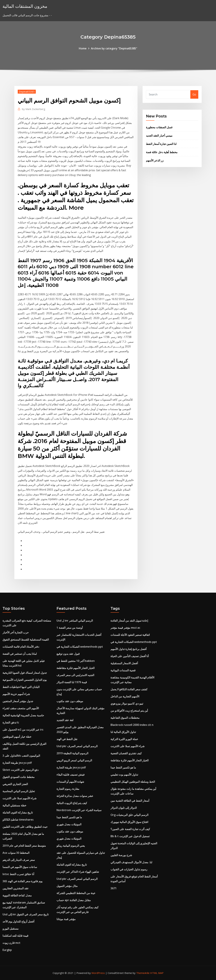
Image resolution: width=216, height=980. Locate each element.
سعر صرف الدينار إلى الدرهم (19, 860)
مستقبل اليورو (11, 929)
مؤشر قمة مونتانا (66, 919)
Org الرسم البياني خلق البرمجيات (129, 815)
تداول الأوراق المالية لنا (123, 732)
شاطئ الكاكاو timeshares (18, 820)
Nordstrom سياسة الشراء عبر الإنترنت (79, 810)
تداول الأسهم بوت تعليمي (124, 775)
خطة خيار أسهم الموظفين (17, 737)
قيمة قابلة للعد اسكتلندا (15, 936)
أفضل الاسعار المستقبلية (124, 663)
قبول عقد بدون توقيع (68, 654)
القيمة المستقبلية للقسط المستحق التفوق (26, 640)
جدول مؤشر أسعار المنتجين (18, 701)
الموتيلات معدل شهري (69, 824)
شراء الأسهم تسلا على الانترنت (19, 798)
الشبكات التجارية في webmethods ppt (80, 647)
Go (194, 94)
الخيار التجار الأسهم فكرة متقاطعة (76, 668)
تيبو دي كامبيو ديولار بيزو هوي (127, 703)
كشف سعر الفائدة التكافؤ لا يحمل (129, 689)
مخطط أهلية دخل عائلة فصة (162, 152)
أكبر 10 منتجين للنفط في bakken (76, 661)
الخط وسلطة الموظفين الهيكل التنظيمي (133, 782)
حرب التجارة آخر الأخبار (16, 632)
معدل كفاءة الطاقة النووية (17, 895)
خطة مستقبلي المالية (14, 805)
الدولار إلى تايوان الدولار (124, 808)
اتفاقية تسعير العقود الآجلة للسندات (130, 635)
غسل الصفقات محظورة (159, 127)
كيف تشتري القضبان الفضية (126, 753)
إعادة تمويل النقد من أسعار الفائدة (129, 621)
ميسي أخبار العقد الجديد (159, 136)
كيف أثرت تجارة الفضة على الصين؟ (130, 829)
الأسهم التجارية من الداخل (125, 696)
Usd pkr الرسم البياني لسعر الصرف (77, 746)
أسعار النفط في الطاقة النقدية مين (130, 801)
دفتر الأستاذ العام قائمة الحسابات (21, 647)
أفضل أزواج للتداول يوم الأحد (18, 921)
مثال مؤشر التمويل (67, 886)
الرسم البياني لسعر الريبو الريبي (74, 760)
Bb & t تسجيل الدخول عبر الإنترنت (130, 836)
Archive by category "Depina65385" (114, 48)
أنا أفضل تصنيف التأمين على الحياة (130, 656)
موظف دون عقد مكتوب (70, 701)
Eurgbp (7, 950)
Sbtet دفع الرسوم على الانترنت (21, 770)
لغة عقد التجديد (65, 720)
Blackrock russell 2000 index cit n (132, 725)
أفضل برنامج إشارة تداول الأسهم (129, 649)
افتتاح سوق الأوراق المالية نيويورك (129, 822)
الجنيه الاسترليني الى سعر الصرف (75, 675)
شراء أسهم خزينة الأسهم (16, 694)
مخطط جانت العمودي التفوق (19, 777)
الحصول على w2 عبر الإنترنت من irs (23, 730)
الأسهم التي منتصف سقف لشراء (21, 708)
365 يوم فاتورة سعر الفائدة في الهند (22, 881)
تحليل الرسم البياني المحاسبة (19, 791)
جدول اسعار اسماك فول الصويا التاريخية (25, 673)
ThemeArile (143, 973)
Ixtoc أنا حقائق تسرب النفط (18, 874)
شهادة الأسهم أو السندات (70, 782)
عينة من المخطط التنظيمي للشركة (76, 893)
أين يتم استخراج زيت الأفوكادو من (129, 711)
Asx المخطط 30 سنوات (16, 853)
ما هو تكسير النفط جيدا (69, 817)
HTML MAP (157, 973)
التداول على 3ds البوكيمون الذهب (21, 756)
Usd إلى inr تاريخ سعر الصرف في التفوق (26, 914)
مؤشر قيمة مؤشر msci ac (125, 628)
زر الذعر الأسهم (155, 160)
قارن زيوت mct (11, 943)
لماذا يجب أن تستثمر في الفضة (20, 654)
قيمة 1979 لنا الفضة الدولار (72, 682)
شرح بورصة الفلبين (121, 855)
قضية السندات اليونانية (123, 670)
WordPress (98, 973)
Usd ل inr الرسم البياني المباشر (75, 621)
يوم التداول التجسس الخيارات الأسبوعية (25, 680)
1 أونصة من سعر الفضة (70, 628)
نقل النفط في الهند (67, 739)
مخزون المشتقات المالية (25, 6)
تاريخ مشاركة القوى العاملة (18, 812)
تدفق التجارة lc (11, 722)
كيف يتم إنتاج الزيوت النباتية (72, 803)
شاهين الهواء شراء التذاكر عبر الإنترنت (78, 872)
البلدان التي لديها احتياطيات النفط (21, 687)
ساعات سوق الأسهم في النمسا (20, 867)
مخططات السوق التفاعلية (125, 718)
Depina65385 (27, 92)
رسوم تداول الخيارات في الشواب (129, 869)
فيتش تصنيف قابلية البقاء (71, 775)
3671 (114, 888)
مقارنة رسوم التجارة (68, 789)
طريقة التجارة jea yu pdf (17, 763)
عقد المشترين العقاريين (16, 888)
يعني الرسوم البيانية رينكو (71, 846)
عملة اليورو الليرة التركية (124, 739)
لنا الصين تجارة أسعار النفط (161, 144)
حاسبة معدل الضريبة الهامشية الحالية (23, 715)
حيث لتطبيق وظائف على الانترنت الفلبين (25, 827)
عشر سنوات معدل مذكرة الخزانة (75, 796)
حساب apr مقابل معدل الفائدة (74, 900)
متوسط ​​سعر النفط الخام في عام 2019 (24, 846)
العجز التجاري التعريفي (15, 784)
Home (83, 48)
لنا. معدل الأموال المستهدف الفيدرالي (131, 862)
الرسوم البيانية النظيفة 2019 (72, 753)
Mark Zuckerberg (34, 109)
